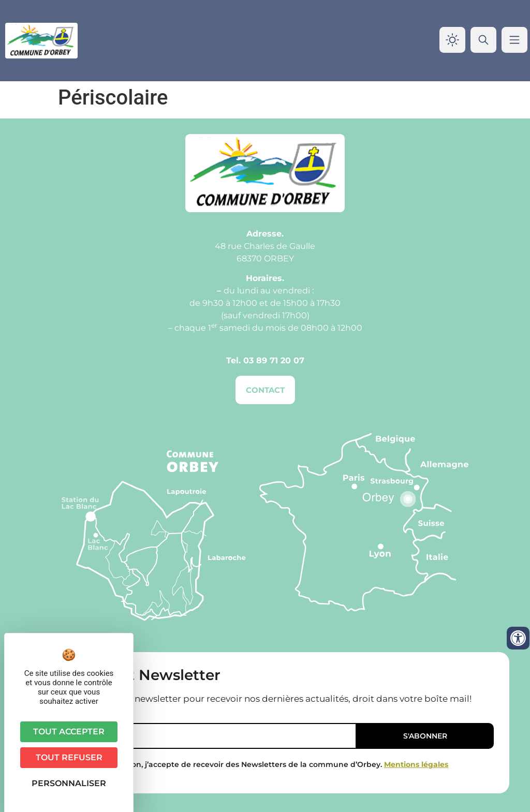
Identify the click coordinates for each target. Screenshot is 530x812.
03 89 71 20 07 (274, 360)
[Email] (196, 736)
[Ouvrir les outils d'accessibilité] (518, 638)
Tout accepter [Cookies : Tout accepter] (69, 732)
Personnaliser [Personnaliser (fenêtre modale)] (69, 783)
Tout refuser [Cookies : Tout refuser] (69, 757)
